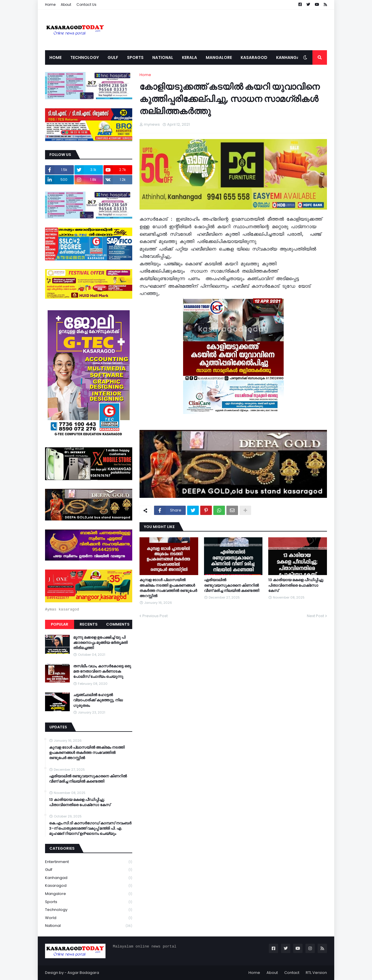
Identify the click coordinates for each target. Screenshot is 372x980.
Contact (292, 973)
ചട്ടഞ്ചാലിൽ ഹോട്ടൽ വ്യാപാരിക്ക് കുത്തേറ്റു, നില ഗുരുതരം (98, 700)
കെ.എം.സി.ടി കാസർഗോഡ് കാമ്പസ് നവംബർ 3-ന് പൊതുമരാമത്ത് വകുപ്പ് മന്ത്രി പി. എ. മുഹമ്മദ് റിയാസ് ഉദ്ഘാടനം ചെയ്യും (90, 828)
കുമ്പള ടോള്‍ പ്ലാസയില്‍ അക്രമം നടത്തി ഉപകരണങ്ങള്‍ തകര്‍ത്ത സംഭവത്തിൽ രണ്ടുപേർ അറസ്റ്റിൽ (168, 588)
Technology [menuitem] (85, 57)
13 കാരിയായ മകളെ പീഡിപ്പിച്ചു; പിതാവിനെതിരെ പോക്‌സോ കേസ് (296, 585)
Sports (89, 902)
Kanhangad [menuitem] (289, 57)
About (66, 4)
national (89, 926)
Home (50, 4)
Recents (89, 624)
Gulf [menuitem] (113, 57)
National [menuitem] (163, 57)
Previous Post (155, 616)
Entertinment (89, 862)
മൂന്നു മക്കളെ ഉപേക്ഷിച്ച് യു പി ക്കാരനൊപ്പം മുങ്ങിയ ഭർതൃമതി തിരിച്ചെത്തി (100, 643)
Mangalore (89, 894)
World (89, 918)
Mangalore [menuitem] (219, 57)
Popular (60, 624)
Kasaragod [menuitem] (254, 57)
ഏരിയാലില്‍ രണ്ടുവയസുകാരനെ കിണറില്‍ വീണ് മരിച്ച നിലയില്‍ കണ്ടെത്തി (232, 585)
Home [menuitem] (56, 57)
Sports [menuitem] (135, 57)
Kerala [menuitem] (189, 57)
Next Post (315, 616)
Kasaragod (89, 886)
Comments (118, 624)
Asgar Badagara (83, 973)
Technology (89, 910)
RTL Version (316, 973)
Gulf (89, 870)
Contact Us (86, 4)
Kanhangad (89, 878)
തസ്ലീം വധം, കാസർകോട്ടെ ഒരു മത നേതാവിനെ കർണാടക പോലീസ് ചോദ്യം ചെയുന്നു (102, 671)
